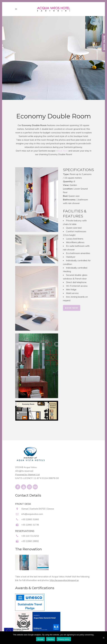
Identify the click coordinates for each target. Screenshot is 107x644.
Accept (40, 639)
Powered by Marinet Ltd (27, 474)
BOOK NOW (72, 308)
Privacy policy (64, 639)
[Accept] (104, 638)
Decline (51, 639)
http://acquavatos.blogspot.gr (64, 580)
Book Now (63, 151)
